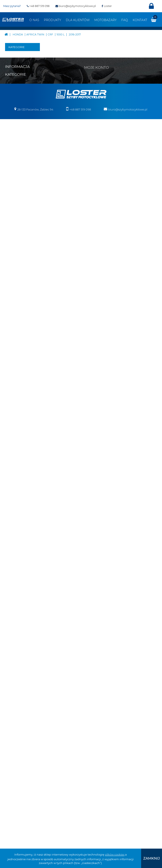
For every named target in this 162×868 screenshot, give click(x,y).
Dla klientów (78, 20)
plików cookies (115, 855)
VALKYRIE (24, 351)
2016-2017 (37, 178)
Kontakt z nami (16, 673)
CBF (20, 219)
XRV (27, 149)
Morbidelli (19, 389)
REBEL (22, 301)
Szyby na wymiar (18, 614)
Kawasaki (18, 370)
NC (20, 257)
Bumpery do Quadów (20, 481)
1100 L (31, 203)
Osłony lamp (20, 548)
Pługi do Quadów (18, 468)
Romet (16, 402)
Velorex (17, 421)
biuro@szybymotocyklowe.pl (76, 6)
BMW (15, 79)
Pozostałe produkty (18, 639)
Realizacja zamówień (19, 684)
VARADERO (25, 320)
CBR (20, 225)
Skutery (17, 446)
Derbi (16, 98)
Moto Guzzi (19, 383)
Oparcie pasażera (18, 519)
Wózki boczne (17, 627)
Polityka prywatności (19, 701)
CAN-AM (17, 92)
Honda (16, 124)
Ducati (16, 105)
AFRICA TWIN (21, 140)
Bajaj (15, 61)
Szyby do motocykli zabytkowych (21, 585)
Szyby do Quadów (18, 601)
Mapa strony (13, 668)
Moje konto (97, 662)
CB (20, 212)
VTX (20, 345)
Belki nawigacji (18, 494)
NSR (20, 263)
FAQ (125, 20)
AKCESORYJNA (25, 130)
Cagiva (16, 86)
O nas (34, 20)
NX (20, 295)
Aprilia (16, 54)
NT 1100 (18, 272)
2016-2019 (37, 190)
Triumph (18, 415)
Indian (16, 364)
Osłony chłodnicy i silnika (19, 535)
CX (19, 238)
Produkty (53, 20)
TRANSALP (25, 314)
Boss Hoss (18, 73)
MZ (14, 396)
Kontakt (140, 20)
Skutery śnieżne (17, 456)
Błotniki (17, 503)
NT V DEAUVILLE (23, 285)
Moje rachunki (97, 675)
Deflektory (19, 510)
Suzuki (16, 408)
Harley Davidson (18, 114)
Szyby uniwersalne (20, 570)
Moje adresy (95, 681)
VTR (20, 332)
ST (19, 307)
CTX (20, 231)
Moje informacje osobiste (104, 686)
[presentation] (152, 858)
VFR (20, 326)
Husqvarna (19, 358)
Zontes (16, 440)
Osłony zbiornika (18, 557)
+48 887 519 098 (38, 6)
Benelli (17, 67)
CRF (27, 155)
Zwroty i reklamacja (18, 695)
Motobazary (105, 20)
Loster (107, 6)
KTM (14, 377)
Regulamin (13, 679)
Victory (16, 427)
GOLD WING (20, 247)
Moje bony (94, 692)
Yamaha (17, 434)
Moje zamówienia (99, 670)
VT (19, 339)
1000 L (31, 165)
